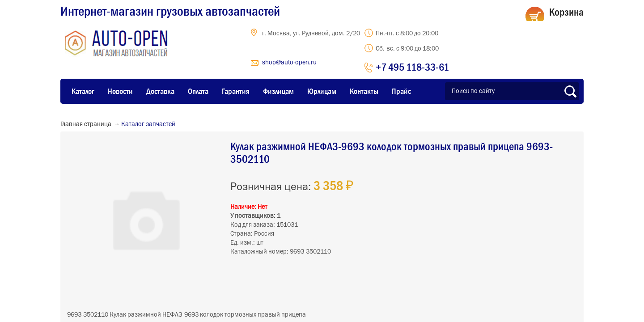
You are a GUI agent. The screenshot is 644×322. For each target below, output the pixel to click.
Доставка (160, 91)
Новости (120, 91)
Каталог (83, 91)
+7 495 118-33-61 (412, 67)
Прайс (401, 91)
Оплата (198, 91)
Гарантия (236, 91)
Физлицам (278, 91)
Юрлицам (322, 91)
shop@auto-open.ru (289, 63)
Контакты (364, 91)
